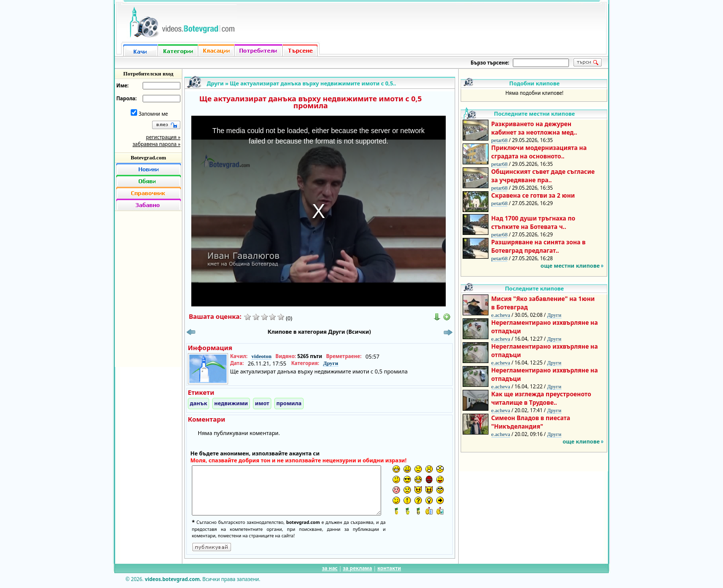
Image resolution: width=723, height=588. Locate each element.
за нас (330, 568)
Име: (122, 85)
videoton (261, 356)
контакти (389, 568)
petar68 (500, 140)
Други (215, 83)
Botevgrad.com (148, 157)
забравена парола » (157, 144)
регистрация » (163, 137)
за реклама (358, 568)
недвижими (231, 403)
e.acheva (501, 315)
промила (289, 403)
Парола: (126, 98)
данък (199, 403)
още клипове (581, 441)
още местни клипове (570, 265)
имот (262, 403)
